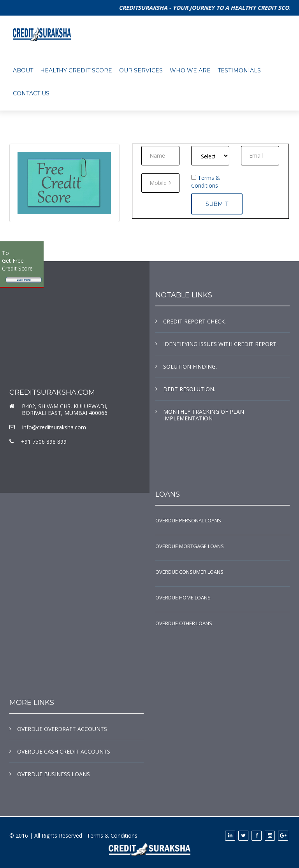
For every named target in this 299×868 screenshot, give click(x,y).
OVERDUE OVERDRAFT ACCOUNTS (62, 729)
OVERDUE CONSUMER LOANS (189, 572)
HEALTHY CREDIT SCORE (76, 70)
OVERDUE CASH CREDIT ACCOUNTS (64, 751)
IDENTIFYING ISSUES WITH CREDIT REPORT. (220, 344)
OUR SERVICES (141, 70)
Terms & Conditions (206, 182)
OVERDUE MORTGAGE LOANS (190, 546)
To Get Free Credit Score (17, 261)
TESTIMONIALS (239, 70)
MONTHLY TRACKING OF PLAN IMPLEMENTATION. (204, 415)
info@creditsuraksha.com (54, 427)
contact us (31, 93)
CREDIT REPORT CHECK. (194, 321)
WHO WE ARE (190, 70)
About (23, 70)
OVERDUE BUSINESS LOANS (54, 774)
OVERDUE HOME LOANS (183, 597)
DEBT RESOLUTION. (189, 389)
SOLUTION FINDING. (190, 366)
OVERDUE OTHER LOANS (184, 623)
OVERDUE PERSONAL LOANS (188, 520)
